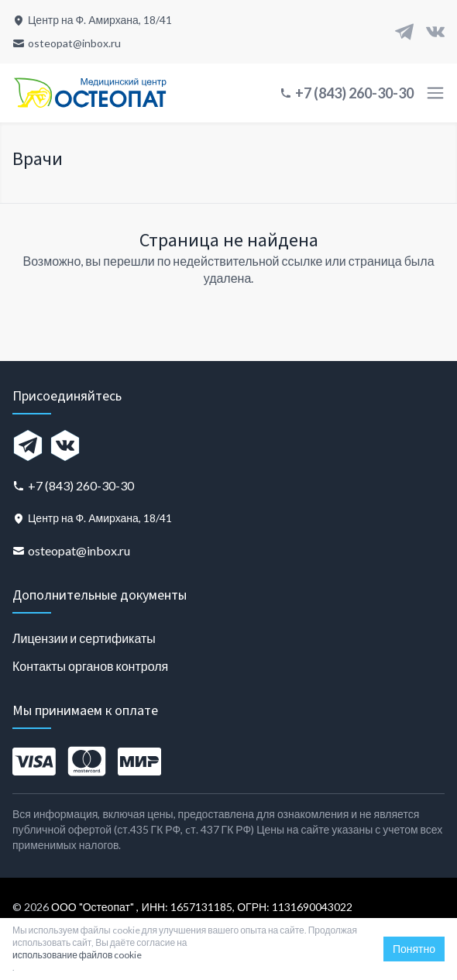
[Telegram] (404, 32)
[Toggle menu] (435, 93)
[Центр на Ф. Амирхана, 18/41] (92, 20)
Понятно (414, 949)
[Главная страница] (90, 93)
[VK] (435, 32)
